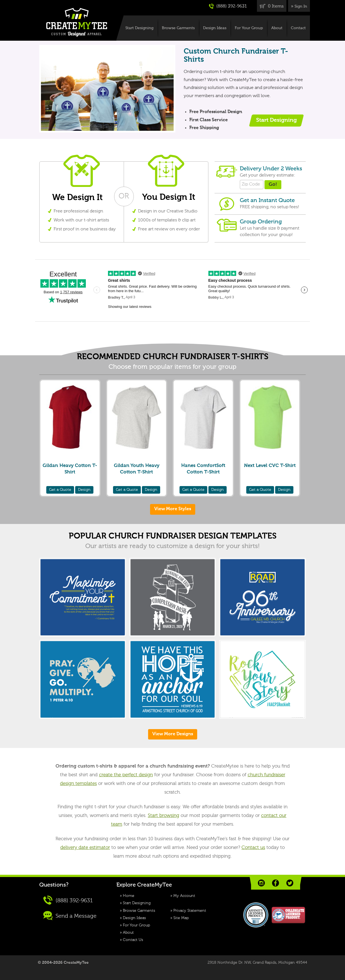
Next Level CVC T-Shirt (270, 466)
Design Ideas (215, 28)
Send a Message (70, 916)
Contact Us (133, 940)
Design (84, 490)
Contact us (253, 848)
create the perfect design (126, 775)
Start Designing (139, 28)
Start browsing (164, 816)
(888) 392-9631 (228, 6)
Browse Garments (178, 28)
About (277, 28)
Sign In (301, 6)
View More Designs (173, 734)
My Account (184, 896)
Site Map (181, 918)
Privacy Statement (190, 911)
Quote (60, 490)
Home (129, 896)
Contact (298, 28)
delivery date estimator (85, 848)
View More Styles (173, 509)
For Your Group (249, 28)
